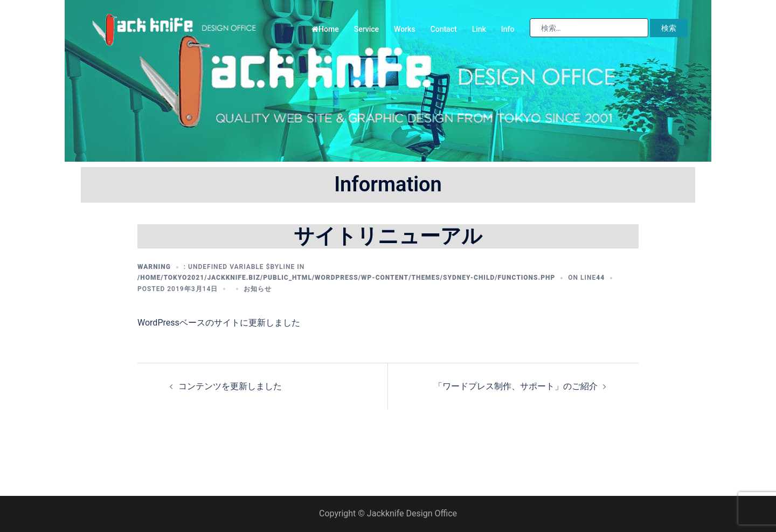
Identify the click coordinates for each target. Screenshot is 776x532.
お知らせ (258, 289)
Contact (444, 29)
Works (405, 29)
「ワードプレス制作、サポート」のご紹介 (516, 386)
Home (325, 29)
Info (508, 29)
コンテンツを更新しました (230, 386)
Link (479, 29)
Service (366, 29)
